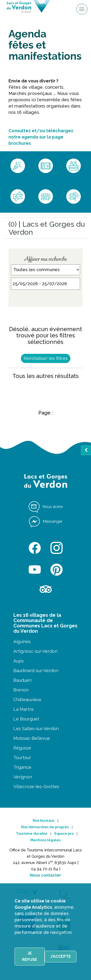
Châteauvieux (27, 700)
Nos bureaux (44, 820)
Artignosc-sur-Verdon (35, 651)
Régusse (22, 748)
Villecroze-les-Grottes (36, 787)
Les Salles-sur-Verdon (36, 729)
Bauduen (22, 680)
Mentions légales (45, 840)
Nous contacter (45, 875)
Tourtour (22, 758)
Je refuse (30, 956)
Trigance (22, 767)
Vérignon (23, 777)
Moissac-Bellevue (32, 738)
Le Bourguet (26, 719)
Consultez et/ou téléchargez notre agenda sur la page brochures (41, 137)
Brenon (21, 690)
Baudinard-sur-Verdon (36, 671)
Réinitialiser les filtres (46, 358)
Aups (19, 661)
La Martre (24, 709)
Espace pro (64, 834)
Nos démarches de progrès (45, 827)
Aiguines (22, 642)
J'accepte (61, 956)
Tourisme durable (32, 834)
